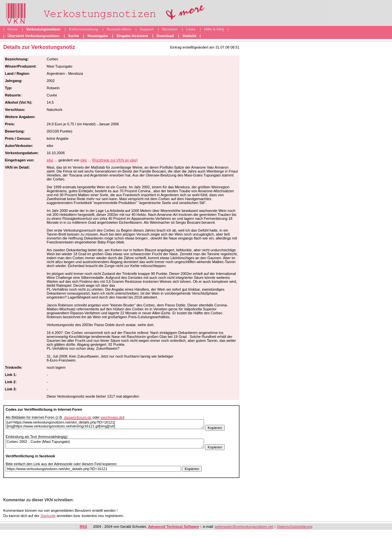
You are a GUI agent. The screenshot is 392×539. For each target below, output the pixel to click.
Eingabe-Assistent (132, 36)
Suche (74, 36)
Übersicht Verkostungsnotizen (33, 36)
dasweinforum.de (78, 417)
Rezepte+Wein (119, 29)
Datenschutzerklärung (295, 527)
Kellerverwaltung (83, 29)
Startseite (48, 516)
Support (147, 29)
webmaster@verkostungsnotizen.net (244, 527)
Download (165, 36)
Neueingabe (98, 36)
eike (50, 160)
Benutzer (170, 29)
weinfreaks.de (112, 417)
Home (13, 29)
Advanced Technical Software (173, 527)
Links (191, 29)
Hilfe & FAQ (214, 29)
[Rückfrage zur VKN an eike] (115, 160)
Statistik (189, 36)
